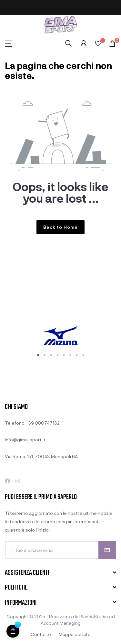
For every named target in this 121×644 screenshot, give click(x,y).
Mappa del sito (75, 634)
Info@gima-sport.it (25, 440)
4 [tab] (57, 355)
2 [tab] (45, 355)
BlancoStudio (94, 616)
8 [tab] (83, 355)
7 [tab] (77, 355)
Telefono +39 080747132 (32, 423)
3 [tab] (51, 355)
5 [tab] (64, 355)
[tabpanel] (60, 336)
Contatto (41, 634)
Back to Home (60, 227)
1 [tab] (38, 355)
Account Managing (61, 623)
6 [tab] (70, 355)
